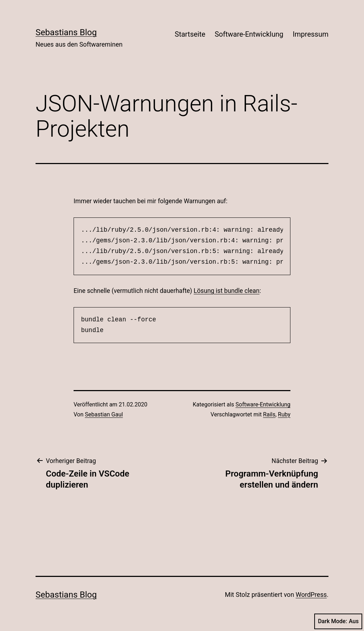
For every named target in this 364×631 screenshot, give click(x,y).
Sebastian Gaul (104, 414)
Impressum (311, 34)
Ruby (284, 414)
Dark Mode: (338, 621)
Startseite (190, 34)
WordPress (311, 595)
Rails (269, 414)
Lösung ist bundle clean (227, 291)
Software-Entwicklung (249, 34)
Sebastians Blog (66, 32)
